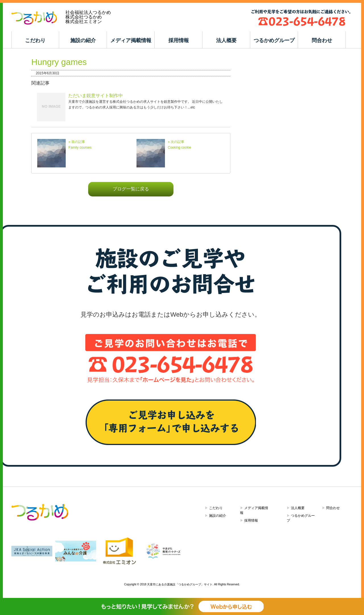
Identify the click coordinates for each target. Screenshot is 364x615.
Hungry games (59, 62)
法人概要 (226, 40)
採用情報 (179, 40)
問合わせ (322, 40)
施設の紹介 (83, 40)
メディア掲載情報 (131, 40)
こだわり (35, 40)
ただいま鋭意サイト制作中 (96, 96)
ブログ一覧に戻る (131, 189)
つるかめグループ (274, 40)
